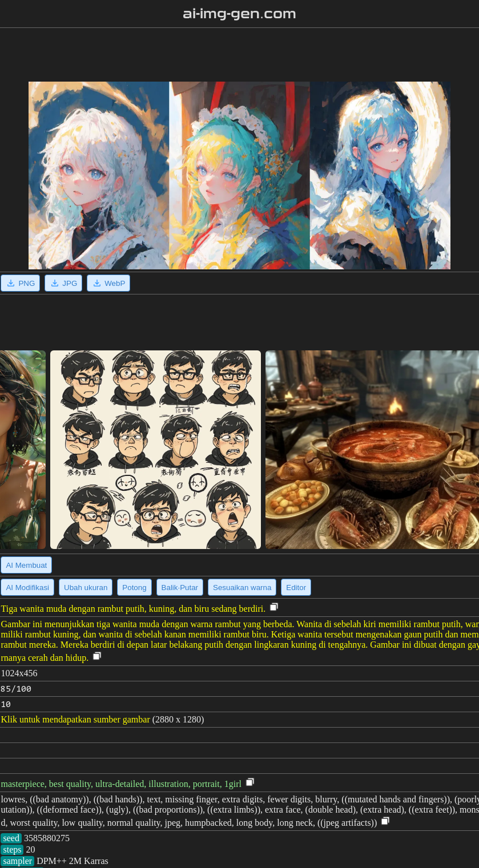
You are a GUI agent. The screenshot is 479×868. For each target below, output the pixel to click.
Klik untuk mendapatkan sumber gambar (75, 719)
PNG (20, 283)
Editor (296, 588)
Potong (134, 588)
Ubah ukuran (86, 588)
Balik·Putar (180, 588)
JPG (63, 283)
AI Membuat (26, 565)
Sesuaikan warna (242, 588)
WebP (108, 283)
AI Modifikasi (27, 588)
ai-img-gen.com (239, 14)
